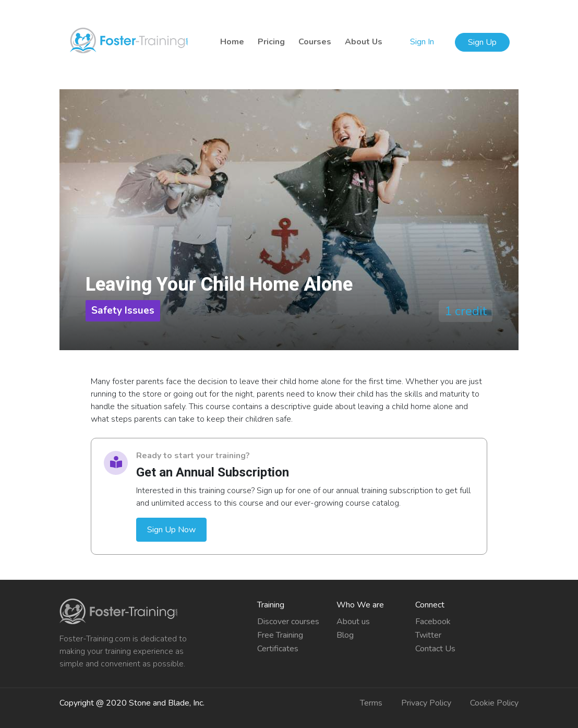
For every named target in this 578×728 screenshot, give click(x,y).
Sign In (423, 42)
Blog (345, 635)
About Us (364, 42)
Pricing (271, 42)
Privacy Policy (426, 703)
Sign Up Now (171, 530)
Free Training (280, 635)
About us (353, 622)
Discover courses (288, 622)
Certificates (278, 649)
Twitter (428, 635)
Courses (315, 42)
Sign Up (482, 42)
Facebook (433, 622)
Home (232, 42)
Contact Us (435, 649)
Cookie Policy (494, 703)
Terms (371, 703)
